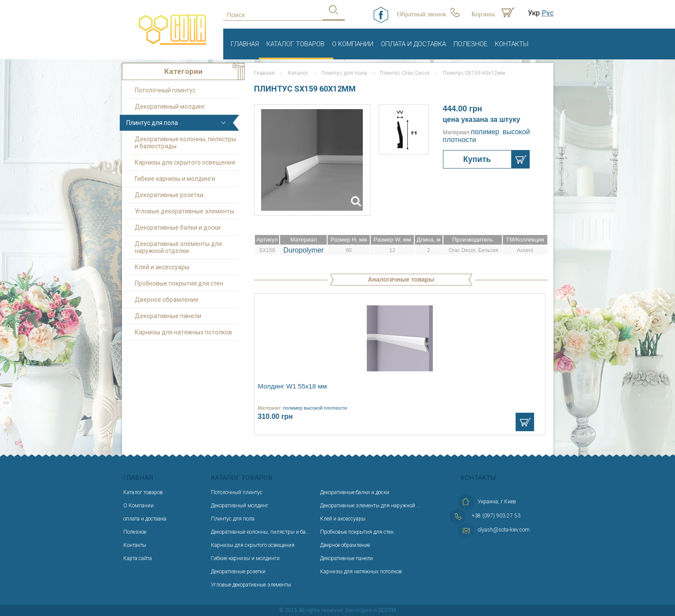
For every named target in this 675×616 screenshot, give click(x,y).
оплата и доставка (413, 44)
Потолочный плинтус (165, 90)
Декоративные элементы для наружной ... (370, 506)
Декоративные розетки (169, 195)
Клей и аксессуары (162, 267)
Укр (534, 13)
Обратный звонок (422, 14)
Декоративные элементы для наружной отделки (178, 247)
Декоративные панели (168, 316)
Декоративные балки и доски (178, 227)
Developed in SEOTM (371, 610)
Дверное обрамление (167, 300)
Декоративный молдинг (170, 106)
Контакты (512, 44)
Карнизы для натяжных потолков (183, 332)
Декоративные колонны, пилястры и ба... (260, 532)
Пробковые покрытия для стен (179, 283)
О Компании (353, 44)
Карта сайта (138, 558)
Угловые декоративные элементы (184, 211)
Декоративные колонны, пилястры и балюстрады (185, 143)
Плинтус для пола (152, 123)
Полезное (470, 44)
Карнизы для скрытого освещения (185, 162)
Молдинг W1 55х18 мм (293, 386)
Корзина (483, 14)
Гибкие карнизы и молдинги (175, 179)
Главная (245, 44)
